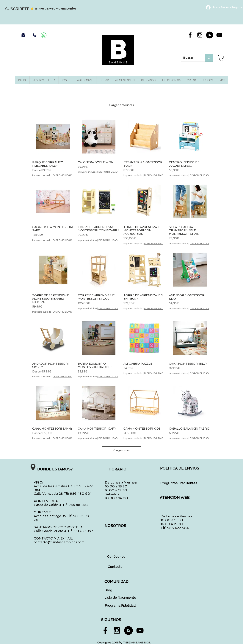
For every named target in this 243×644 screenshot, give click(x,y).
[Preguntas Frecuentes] (179, 483)
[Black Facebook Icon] (190, 35)
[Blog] (108, 590)
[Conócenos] (116, 557)
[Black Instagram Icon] (200, 35)
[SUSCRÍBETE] (17, 9)
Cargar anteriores (122, 105)
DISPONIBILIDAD (63, 175)
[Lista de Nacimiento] (120, 597)
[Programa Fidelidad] (120, 606)
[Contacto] (115, 567)
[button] (221, 58)
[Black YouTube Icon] (219, 35)
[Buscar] (190, 58)
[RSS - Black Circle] (210, 35)
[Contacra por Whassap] (44, 35)
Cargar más (121, 450)
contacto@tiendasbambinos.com (59, 542)
